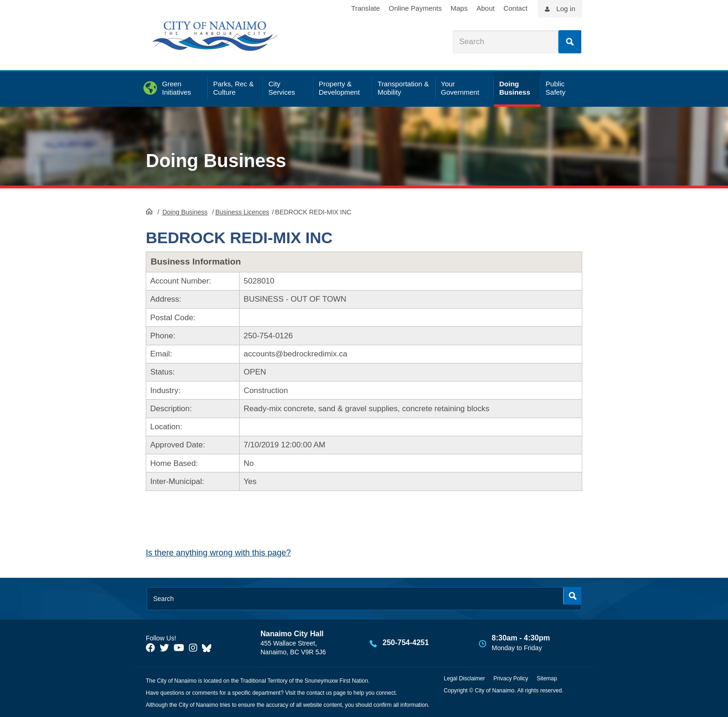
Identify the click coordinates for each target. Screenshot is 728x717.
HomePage (149, 211)
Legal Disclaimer (465, 678)
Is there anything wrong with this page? (218, 553)
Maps (459, 8)
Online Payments (415, 8)
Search (570, 42)
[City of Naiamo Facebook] (150, 648)
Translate (365, 8)
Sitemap (547, 678)
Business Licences (242, 212)
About (485, 8)
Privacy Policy (511, 678)
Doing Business (216, 161)
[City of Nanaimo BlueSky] (209, 648)
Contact (515, 8)
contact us (319, 693)
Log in (566, 9)
